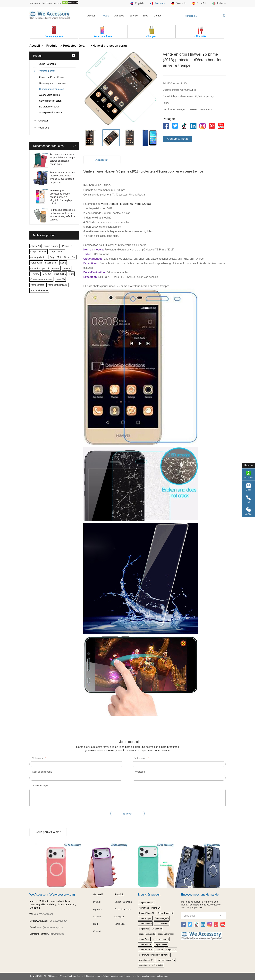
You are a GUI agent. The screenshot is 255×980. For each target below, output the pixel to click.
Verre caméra (37, 285)
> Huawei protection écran (108, 46)
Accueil (91, 16)
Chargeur (43, 121)
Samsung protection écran (53, 83)
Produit (105, 16)
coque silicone (57, 252)
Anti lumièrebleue (39, 290)
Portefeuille (36, 263)
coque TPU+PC (146, 950)
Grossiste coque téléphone (98, 976)
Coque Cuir (70, 257)
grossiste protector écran (121, 976)
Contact (158, 16)
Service (134, 16)
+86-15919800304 (58, 921)
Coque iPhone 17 (147, 903)
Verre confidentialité (57, 285)
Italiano (219, 3)
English (137, 3)
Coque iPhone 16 (147, 913)
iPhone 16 (36, 246)
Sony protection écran (50, 101)
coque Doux (144, 939)
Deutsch (178, 3)
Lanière (67, 268)
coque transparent (40, 268)
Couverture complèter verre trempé (154, 955)
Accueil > (37, 46)
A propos (119, 16)
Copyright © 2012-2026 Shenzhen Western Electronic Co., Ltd (56, 976)
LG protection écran (49, 107)
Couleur (47, 274)
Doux (63, 263)
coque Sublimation (166, 934)
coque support (51, 246)
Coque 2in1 (60, 274)
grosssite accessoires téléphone (154, 976)
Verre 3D (60, 279)
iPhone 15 (67, 246)
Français (157, 3)
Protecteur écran (47, 71)
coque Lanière (161, 944)
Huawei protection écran (52, 89)
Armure (56, 268)
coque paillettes (38, 257)
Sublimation (51, 263)
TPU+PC (35, 274)
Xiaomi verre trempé (50, 95)
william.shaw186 (56, 934)
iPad (71, 274)
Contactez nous (177, 139)
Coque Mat (55, 257)
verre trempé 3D (146, 960)
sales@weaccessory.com (50, 927)
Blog (146, 16)
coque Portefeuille (147, 934)
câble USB (44, 128)
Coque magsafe (38, 252)
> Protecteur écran (73, 46)
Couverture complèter (41, 279)
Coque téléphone (47, 64)
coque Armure (145, 944)
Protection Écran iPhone (52, 77)
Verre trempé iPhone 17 (149, 908)
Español (199, 3)
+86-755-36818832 (44, 914)
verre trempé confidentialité (151, 965)
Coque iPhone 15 (165, 913)
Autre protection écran (51, 113)
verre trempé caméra (166, 960)
